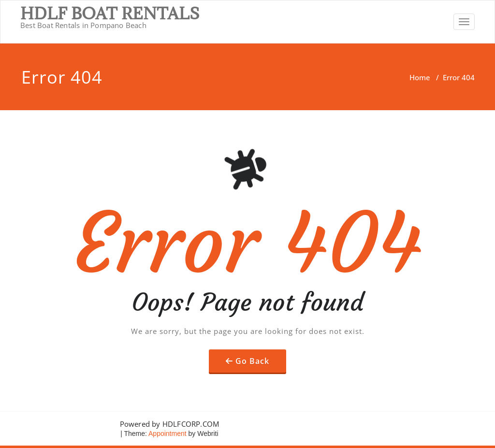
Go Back (252, 361)
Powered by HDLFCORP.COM (170, 424)
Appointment (167, 434)
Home (420, 77)
